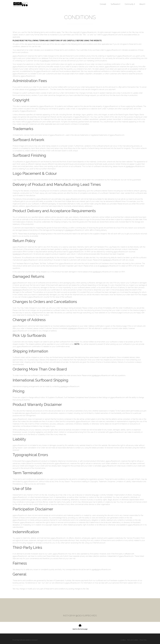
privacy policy (18, 585)
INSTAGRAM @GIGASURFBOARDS (80, 616)
